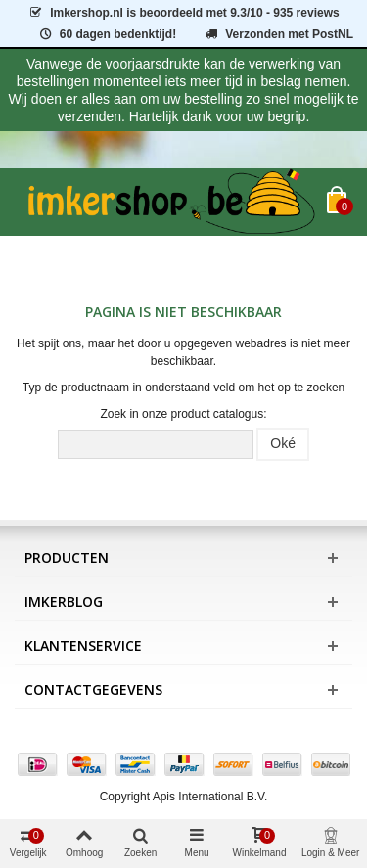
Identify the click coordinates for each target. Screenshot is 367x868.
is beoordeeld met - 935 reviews (183, 13)
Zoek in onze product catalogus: (183, 414)
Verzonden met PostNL (278, 34)
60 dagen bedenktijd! (107, 34)
